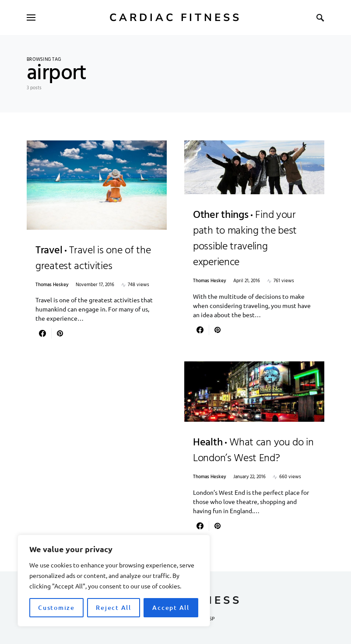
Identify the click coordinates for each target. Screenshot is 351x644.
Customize (56, 607)
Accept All (171, 607)
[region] (114, 581)
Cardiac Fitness (175, 17)
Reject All (114, 607)
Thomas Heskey (52, 285)
